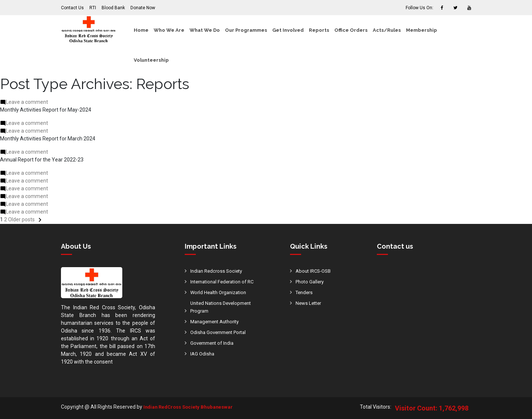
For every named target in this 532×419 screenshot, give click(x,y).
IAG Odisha (203, 354)
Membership (422, 30)
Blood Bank (113, 8)
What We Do (205, 30)
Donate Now (143, 8)
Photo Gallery (311, 282)
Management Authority (218, 321)
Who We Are (169, 30)
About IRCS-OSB (315, 271)
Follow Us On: (420, 8)
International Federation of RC (225, 282)
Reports (319, 30)
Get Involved (288, 30)
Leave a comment (27, 102)
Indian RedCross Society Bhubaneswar (191, 407)
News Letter (310, 303)
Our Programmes (246, 30)
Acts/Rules (387, 30)
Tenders (305, 292)
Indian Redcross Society (218, 271)
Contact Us (72, 8)
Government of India (214, 343)
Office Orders (351, 30)
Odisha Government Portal (221, 332)
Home (141, 30)
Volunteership (151, 60)
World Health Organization (221, 292)
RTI (93, 8)
